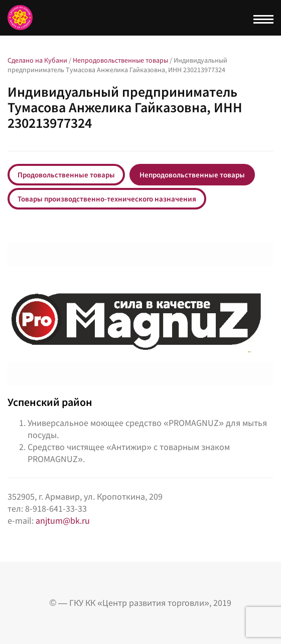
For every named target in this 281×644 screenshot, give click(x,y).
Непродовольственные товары (192, 175)
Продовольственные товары (66, 175)
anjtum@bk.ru (63, 520)
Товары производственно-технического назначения (107, 199)
